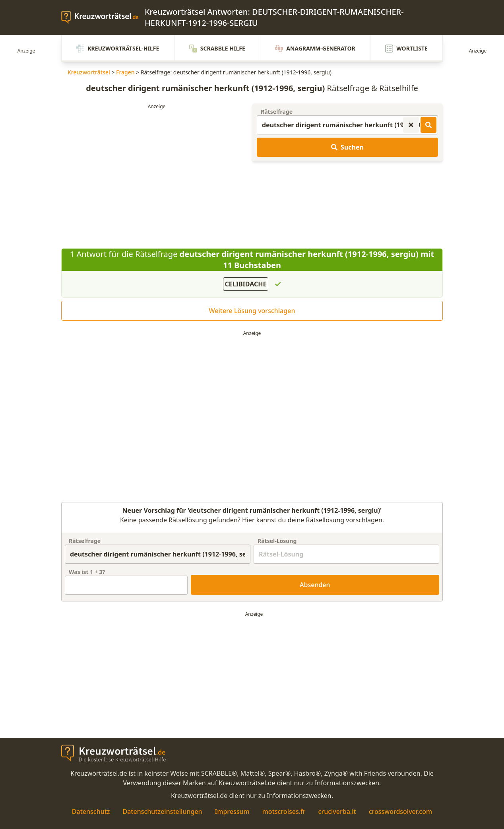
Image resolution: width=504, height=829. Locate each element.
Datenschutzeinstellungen (162, 811)
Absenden (315, 585)
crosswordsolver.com (401, 811)
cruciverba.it (337, 811)
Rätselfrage (277, 112)
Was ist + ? (87, 572)
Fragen (125, 72)
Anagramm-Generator (315, 49)
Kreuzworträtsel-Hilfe (118, 49)
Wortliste (406, 49)
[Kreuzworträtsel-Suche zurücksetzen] (411, 125)
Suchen (347, 147)
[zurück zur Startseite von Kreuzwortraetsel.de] (103, 18)
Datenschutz (91, 811)
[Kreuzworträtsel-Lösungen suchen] (428, 125)
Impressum (232, 811)
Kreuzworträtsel (89, 72)
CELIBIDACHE (246, 284)
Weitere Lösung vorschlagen (252, 311)
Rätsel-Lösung (277, 541)
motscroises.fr (284, 811)
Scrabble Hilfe (217, 49)
